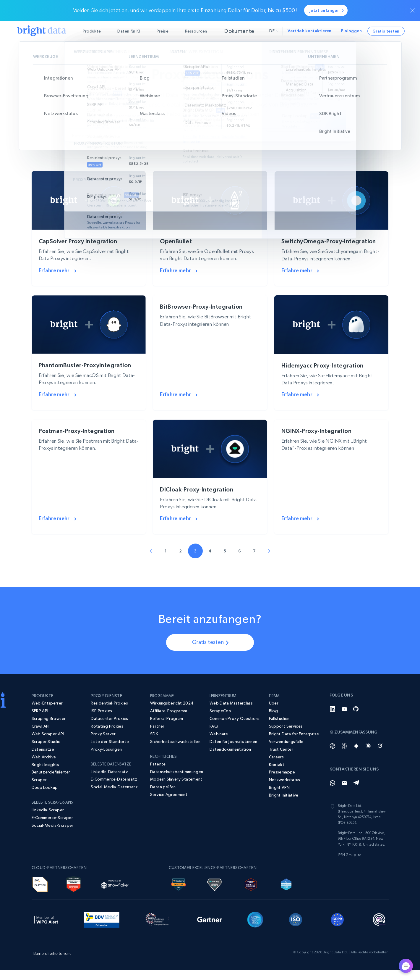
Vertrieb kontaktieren (310, 31)
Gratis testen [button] (386, 31)
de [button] (274, 31)
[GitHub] (356, 718)
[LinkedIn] (333, 718)
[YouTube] (344, 718)
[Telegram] (356, 792)
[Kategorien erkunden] (210, 136)
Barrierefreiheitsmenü (53, 963)
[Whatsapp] (333, 792)
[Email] (344, 792)
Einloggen (351, 31)
